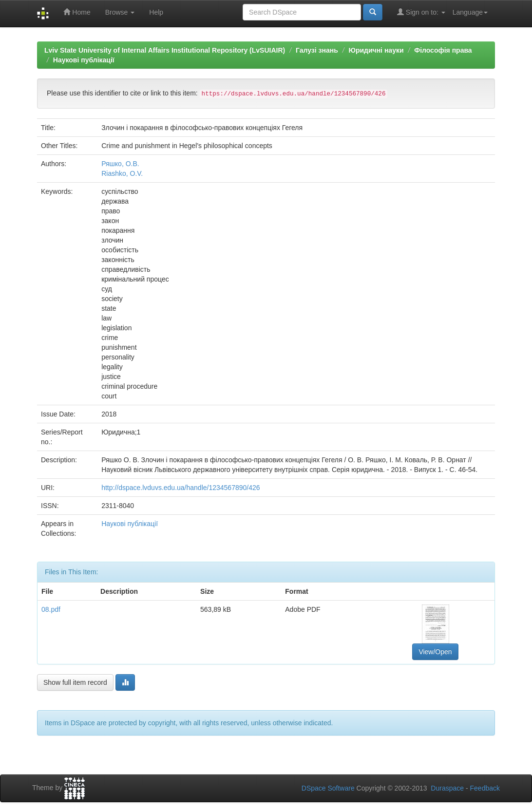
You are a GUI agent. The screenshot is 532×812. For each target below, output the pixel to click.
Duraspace (447, 788)
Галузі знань (317, 50)
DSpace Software (328, 788)
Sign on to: (421, 12)
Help (156, 12)
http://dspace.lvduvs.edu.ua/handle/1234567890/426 (180, 488)
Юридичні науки (376, 50)
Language (470, 12)
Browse (120, 12)
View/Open (435, 652)
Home (77, 12)
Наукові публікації (84, 60)
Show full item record (75, 682)
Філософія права (443, 50)
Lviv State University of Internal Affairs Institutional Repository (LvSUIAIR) (165, 50)
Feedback (485, 788)
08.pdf (51, 609)
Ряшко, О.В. (120, 164)
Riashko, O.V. (122, 173)
